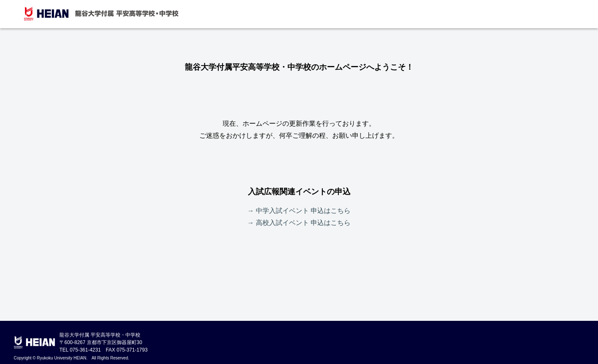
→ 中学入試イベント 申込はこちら (299, 211)
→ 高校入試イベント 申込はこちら (299, 223)
